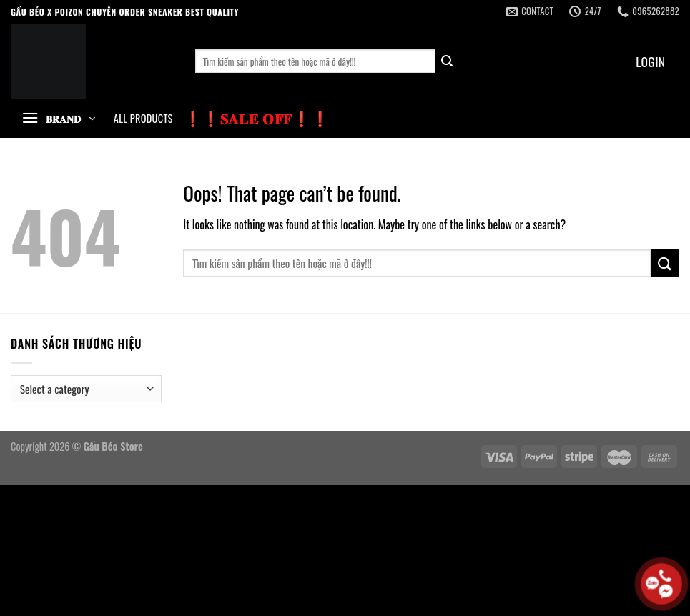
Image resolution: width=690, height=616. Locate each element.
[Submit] (448, 61)
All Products (143, 119)
